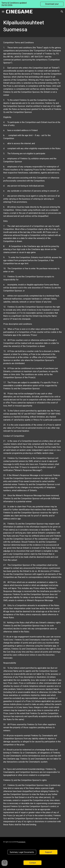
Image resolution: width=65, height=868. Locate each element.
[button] (3, 12)
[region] (32, 4)
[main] (33, 26)
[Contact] (33, 863)
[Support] (48, 852)
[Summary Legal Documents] (22, 852)
